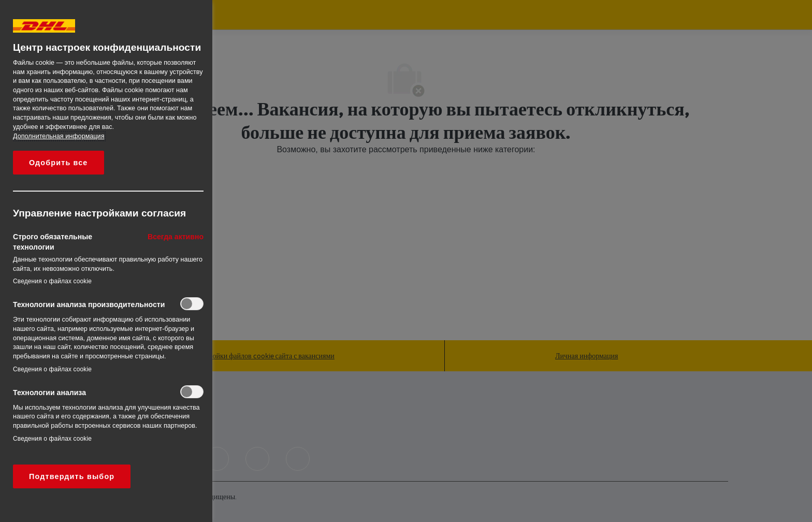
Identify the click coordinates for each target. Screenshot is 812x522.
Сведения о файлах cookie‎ (52, 281)
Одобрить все (59, 163)
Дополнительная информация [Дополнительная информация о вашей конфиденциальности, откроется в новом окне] (59, 136)
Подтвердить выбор (72, 476)
